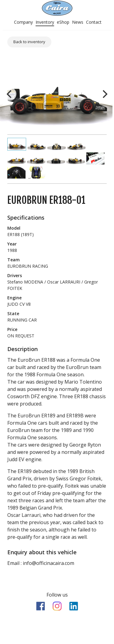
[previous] (10, 94)
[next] (104, 94)
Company (23, 22)
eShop (63, 22)
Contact (94, 22)
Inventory (45, 22)
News (78, 22)
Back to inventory (29, 42)
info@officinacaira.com (48, 563)
